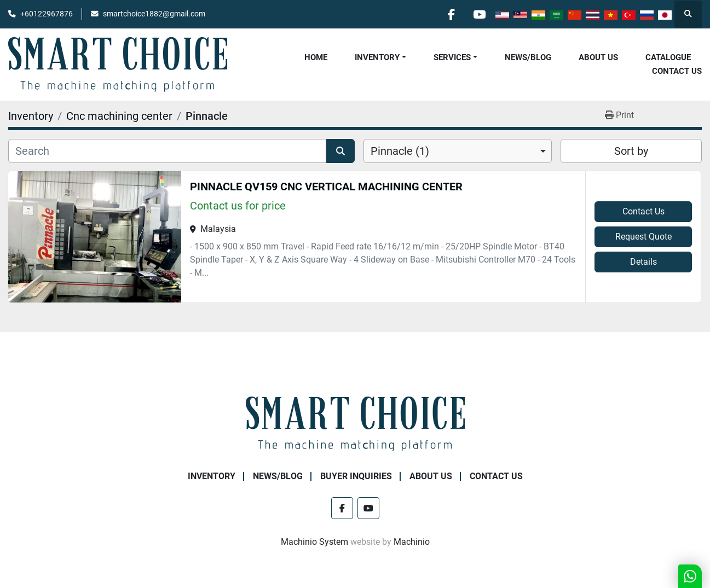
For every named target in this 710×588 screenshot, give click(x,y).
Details (643, 262)
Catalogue (668, 57)
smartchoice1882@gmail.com (154, 14)
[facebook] (451, 14)
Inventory (377, 57)
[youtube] (479, 14)
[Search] (167, 151)
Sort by (631, 151)
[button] (380, 58)
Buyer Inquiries (356, 476)
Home (316, 57)
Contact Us (677, 71)
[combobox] (458, 151)
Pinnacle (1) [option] (400, 151)
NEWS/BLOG (528, 57)
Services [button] (452, 57)
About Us (598, 57)
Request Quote (643, 237)
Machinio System (314, 542)
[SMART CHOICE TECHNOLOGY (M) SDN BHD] (355, 423)
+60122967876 (47, 14)
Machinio (412, 542)
